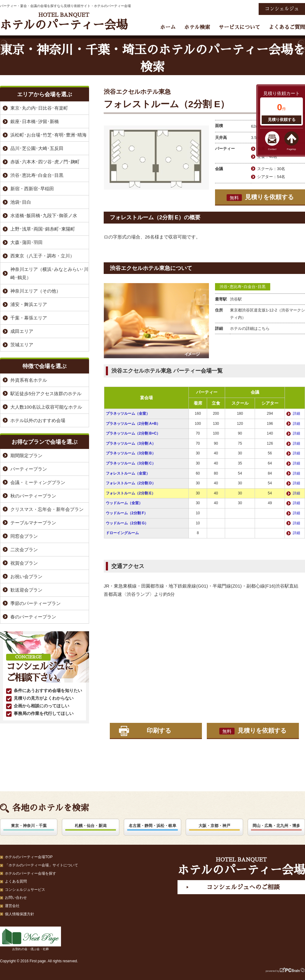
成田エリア (22, 331)
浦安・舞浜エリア (29, 304)
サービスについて (239, 27)
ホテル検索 (197, 27)
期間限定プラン (26, 455)
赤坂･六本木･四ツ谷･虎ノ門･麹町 (45, 162)
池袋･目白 (21, 202)
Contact (272, 149)
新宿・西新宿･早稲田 (32, 189)
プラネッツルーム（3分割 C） (131, 463)
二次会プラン (24, 550)
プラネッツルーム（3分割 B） (131, 453)
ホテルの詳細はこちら (250, 328)
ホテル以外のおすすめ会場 (38, 420)
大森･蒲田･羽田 (27, 242)
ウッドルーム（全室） (124, 503)
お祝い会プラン (26, 576)
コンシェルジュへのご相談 (243, 887)
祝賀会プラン (24, 563)
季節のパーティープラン (36, 603)
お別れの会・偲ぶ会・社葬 (30, 939)
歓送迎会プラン (26, 590)
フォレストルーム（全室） (128, 473)
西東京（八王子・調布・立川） (42, 256)
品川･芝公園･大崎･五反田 (37, 148)
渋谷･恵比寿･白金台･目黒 (243, 287)
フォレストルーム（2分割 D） (131, 483)
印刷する (159, 730)
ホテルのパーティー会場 (64, 22)
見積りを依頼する (260, 197)
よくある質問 (16, 881)
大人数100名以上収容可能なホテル (46, 407)
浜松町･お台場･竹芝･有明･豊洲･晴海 (48, 135)
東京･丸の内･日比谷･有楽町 (39, 108)
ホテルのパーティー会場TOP (29, 857)
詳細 (296, 413)
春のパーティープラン (33, 617)
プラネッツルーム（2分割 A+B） (133, 424)
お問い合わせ (16, 898)
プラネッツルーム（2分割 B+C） (133, 433)
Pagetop (292, 149)
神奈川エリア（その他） (36, 291)
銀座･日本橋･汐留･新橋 (35, 121)
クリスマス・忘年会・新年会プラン (47, 509)
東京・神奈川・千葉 (29, 826)
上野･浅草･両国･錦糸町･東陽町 (43, 229)
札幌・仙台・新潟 (91, 826)
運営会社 (12, 906)
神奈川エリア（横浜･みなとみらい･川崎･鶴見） (49, 273)
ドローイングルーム (122, 533)
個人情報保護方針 (20, 914)
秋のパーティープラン (33, 496)
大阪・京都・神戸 (214, 826)
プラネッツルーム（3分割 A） (131, 443)
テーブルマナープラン (33, 523)
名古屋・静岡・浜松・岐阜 (152, 826)
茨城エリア (22, 345)
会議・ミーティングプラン (38, 482)
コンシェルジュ (282, 9)
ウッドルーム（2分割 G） (127, 523)
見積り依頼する (282, 120)
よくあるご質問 (287, 27)
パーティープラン (29, 469)
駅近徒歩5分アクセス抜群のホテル (46, 393)
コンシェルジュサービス (25, 890)
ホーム (168, 27)
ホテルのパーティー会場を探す (30, 873)
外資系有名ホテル (29, 380)
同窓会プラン (24, 536)
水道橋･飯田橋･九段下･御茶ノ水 (44, 215)
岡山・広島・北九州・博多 (276, 826)
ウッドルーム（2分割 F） (127, 513)
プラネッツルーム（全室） (128, 413)
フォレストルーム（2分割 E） (131, 493)
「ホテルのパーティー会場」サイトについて (41, 865)
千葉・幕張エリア (29, 318)
